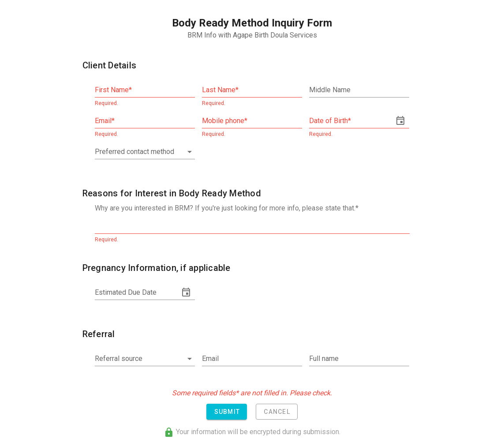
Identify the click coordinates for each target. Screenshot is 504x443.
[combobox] (145, 152)
